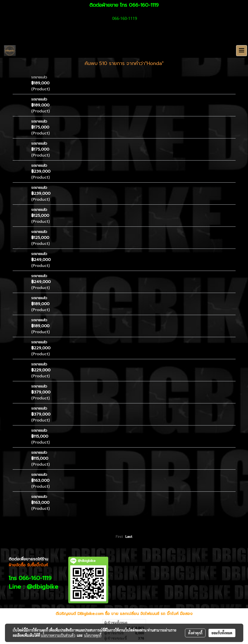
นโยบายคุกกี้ (93, 635)
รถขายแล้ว (39, 77)
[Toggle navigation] (242, 51)
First (119, 537)
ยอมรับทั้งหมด (222, 633)
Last (129, 537)
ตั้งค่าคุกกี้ (195, 633)
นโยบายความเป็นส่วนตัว (58, 635)
